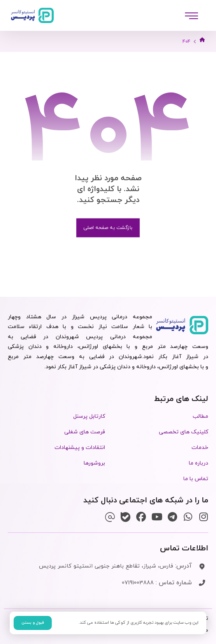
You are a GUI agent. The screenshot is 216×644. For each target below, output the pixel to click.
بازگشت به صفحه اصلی (108, 228)
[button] (191, 16)
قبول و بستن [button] (33, 623)
